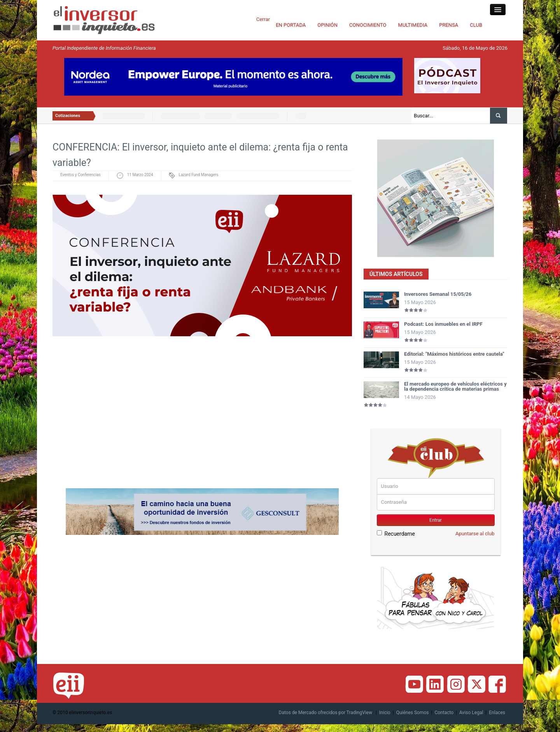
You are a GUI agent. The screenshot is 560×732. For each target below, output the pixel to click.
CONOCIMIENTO (368, 25)
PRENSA (449, 25)
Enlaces (497, 713)
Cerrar (263, 19)
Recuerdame (396, 534)
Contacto (444, 713)
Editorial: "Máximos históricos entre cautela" (454, 354)
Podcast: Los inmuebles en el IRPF (443, 324)
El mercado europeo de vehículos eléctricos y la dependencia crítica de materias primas (455, 386)
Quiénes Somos (413, 713)
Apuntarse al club (475, 534)
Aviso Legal (471, 713)
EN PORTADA (291, 25)
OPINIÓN (327, 25)
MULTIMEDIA (413, 25)
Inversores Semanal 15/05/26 (438, 294)
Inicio (385, 713)
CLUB (476, 25)
